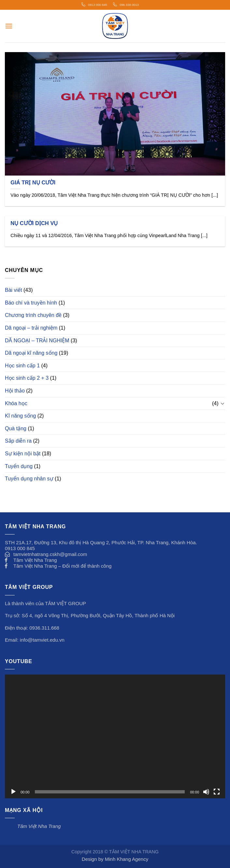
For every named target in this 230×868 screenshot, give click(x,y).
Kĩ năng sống (20, 416)
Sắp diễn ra (18, 441)
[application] (115, 736)
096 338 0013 (129, 5)
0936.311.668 (44, 628)
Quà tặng (16, 428)
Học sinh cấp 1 (22, 366)
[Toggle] (223, 403)
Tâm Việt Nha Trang (35, 560)
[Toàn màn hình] (217, 792)
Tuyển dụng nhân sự (29, 479)
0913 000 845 (98, 5)
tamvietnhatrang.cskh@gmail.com (50, 554)
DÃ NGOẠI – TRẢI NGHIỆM (37, 341)
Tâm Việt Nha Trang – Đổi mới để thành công (62, 566)
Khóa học (16, 403)
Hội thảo (15, 391)
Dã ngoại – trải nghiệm (31, 328)
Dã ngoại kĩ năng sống (31, 353)
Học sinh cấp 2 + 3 (27, 378)
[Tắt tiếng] (206, 792)
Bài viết (14, 290)
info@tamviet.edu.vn (42, 640)
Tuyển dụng (19, 466)
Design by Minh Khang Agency (115, 859)
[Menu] (9, 26)
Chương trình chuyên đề (33, 315)
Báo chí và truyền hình (31, 303)
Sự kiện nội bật (23, 454)
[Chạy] (13, 792)
